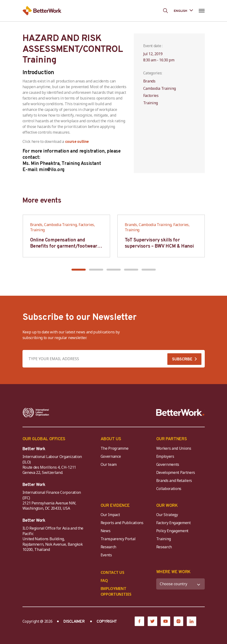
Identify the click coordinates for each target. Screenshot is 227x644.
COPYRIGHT (107, 622)
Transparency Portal (118, 539)
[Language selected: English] (183, 11)
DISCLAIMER (74, 622)
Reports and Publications (122, 523)
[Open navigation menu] (202, 11)
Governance (111, 456)
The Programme (115, 448)
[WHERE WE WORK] (180, 584)
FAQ (104, 581)
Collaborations (169, 489)
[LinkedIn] (191, 621)
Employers (165, 456)
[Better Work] (180, 413)
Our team (109, 464)
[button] (79, 270)
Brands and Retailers (174, 481)
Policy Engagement (173, 531)
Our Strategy (167, 515)
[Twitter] (152, 621)
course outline (77, 142)
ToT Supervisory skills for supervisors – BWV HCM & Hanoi (159, 243)
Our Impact (110, 515)
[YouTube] (165, 621)
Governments (168, 464)
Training (164, 539)
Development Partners (176, 472)
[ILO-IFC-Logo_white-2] (36, 413)
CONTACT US (112, 572)
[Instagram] (178, 621)
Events (106, 555)
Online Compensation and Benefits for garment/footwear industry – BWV (64, 246)
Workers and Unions (174, 448)
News (106, 531)
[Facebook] (139, 621)
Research (108, 547)
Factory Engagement (174, 523)
